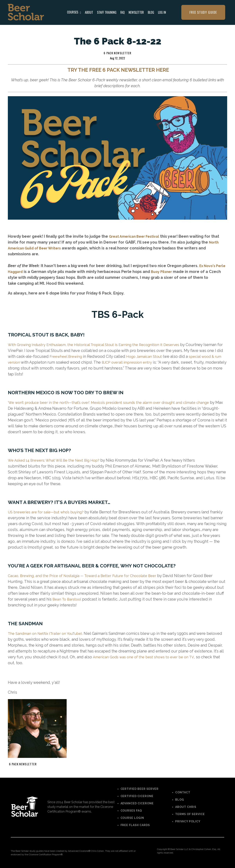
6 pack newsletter (117, 53)
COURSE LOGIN (132, 818)
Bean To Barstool (68, 599)
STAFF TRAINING (107, 12)
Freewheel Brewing (84, 356)
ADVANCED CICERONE (137, 803)
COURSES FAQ (131, 811)
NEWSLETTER (136, 12)
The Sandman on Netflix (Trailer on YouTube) (48, 633)
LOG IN (162, 12)
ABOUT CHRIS (186, 807)
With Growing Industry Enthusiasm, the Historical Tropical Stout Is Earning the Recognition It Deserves (100, 345)
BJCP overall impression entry (153, 362)
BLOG (151, 12)
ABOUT (89, 12)
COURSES (74, 12)
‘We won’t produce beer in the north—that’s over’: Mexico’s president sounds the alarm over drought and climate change (117, 402)
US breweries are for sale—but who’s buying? (49, 512)
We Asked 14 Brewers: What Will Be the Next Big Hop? (57, 460)
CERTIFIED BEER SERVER (140, 789)
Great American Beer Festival (137, 236)
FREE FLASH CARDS (135, 825)
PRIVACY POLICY (188, 821)
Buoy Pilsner (176, 272)
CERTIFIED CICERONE (137, 796)
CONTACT (183, 792)
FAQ (122, 12)
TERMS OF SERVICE (190, 814)
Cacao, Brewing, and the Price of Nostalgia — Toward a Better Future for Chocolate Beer (88, 576)
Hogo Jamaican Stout (165, 356)
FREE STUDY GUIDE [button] (203, 12)
